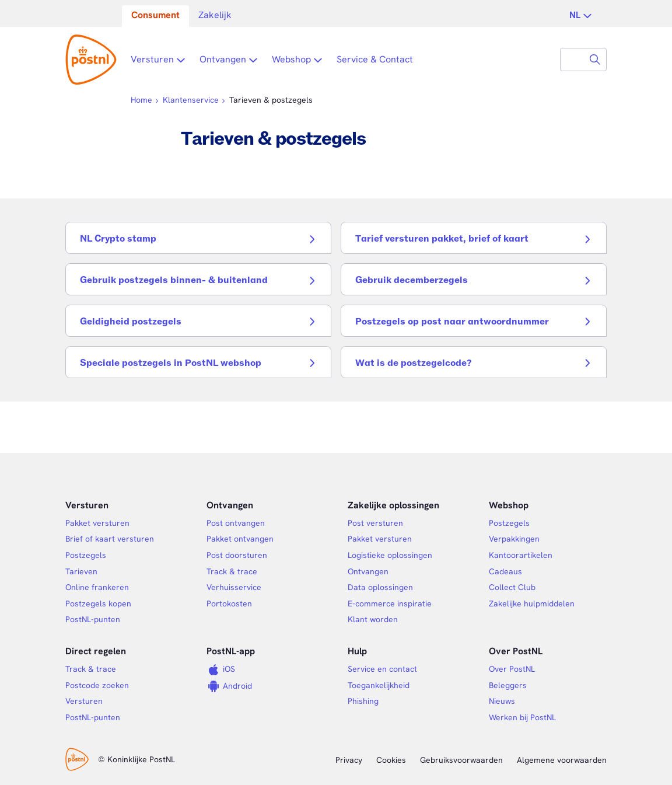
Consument (155, 15)
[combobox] (572, 60)
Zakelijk (215, 15)
